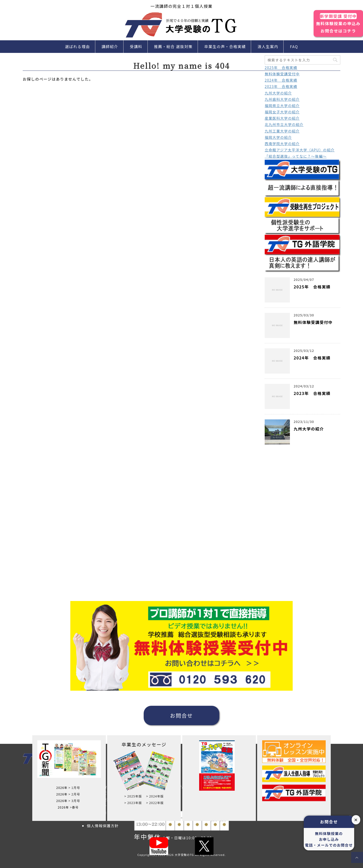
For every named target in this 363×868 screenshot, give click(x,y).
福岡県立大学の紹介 (282, 106)
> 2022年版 (155, 803)
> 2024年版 (155, 796)
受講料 (136, 46)
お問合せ (181, 715)
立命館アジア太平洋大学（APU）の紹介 (300, 150)
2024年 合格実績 (281, 80)
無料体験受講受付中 (282, 74)
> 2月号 (74, 794)
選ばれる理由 (78, 46)
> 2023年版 (133, 803)
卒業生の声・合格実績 (225, 46)
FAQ (294, 46)
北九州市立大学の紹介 (284, 124)
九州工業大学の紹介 (282, 131)
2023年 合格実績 (281, 86)
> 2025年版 (133, 796)
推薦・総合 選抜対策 (173, 46)
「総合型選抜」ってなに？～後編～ (296, 156)
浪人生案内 (268, 46)
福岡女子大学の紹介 (282, 112)
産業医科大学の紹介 (282, 118)
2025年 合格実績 (281, 68)
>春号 (74, 807)
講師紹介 (110, 46)
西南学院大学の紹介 (282, 144)
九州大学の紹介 (278, 93)
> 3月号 (74, 801)
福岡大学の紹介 (278, 137)
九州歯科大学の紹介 (282, 99)
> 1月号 (74, 788)
